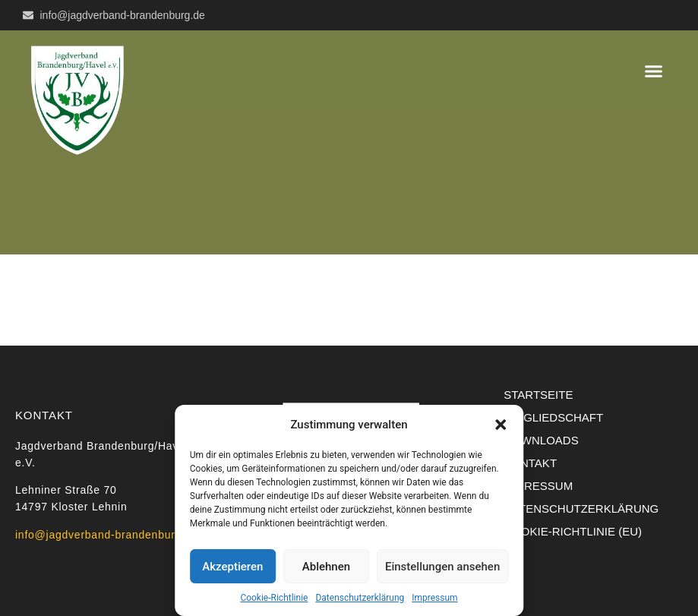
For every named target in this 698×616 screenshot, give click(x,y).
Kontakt (530, 463)
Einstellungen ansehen (442, 567)
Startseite (538, 395)
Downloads (541, 440)
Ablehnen (326, 567)
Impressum (434, 598)
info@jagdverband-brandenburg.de (107, 535)
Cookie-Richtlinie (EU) (573, 531)
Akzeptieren (232, 567)
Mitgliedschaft (553, 417)
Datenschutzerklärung (360, 598)
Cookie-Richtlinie (274, 598)
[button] (501, 425)
